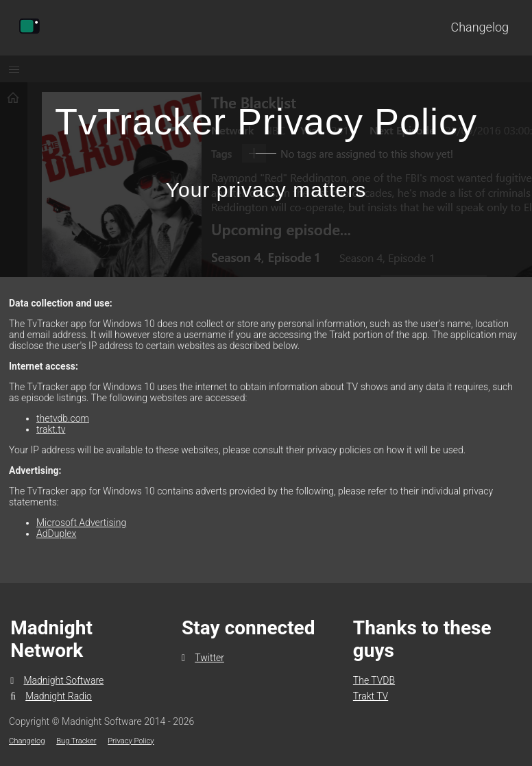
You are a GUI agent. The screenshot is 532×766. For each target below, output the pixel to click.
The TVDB (374, 680)
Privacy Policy (131, 741)
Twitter (203, 658)
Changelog (480, 27)
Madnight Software (57, 680)
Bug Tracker (76, 741)
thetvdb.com (63, 418)
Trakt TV (371, 696)
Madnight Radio (51, 696)
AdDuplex (56, 534)
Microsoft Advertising (81, 523)
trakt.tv (51, 429)
